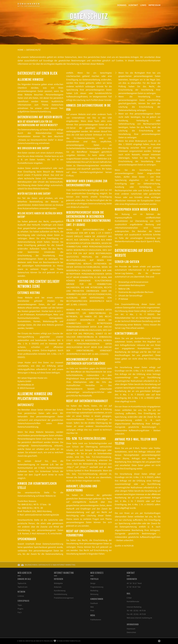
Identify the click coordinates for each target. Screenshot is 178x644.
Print (92, 610)
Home (21, 50)
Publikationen (96, 620)
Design (93, 583)
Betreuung (94, 594)
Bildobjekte (58, 583)
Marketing (94, 590)
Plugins (20, 609)
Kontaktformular (133, 601)
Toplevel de (22, 583)
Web (92, 607)
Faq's (20, 612)
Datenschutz (89, 16)
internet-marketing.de (141, 618)
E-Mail (129, 598)
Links (143, 5)
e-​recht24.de (128, 546)
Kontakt (133, 5)
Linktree (21, 596)
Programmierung (97, 587)
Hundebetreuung (60, 594)
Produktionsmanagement (64, 598)
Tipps (20, 605)
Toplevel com (23, 587)
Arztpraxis (58, 587)
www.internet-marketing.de (70, 641)
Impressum (154, 5)
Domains (122, 5)
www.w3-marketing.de (27, 641)
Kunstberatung (60, 590)
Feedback (94, 603)
